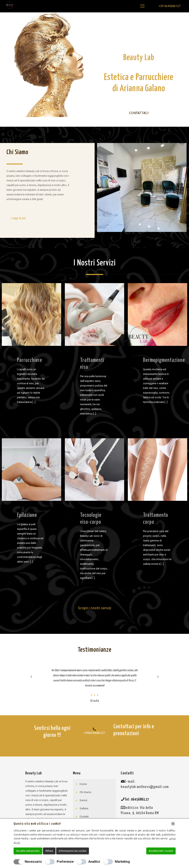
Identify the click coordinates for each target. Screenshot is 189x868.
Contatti (84, 817)
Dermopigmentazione (164, 360)
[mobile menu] (142, 6)
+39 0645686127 (169, 6)
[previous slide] (31, 677)
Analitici (94, 862)
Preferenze (65, 862)
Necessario (33, 862)
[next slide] (158, 677)
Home (83, 784)
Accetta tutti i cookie (161, 851)
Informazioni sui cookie (73, 851)
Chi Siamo (85, 792)
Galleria (84, 808)
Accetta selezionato (28, 851)
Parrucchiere (30, 360)
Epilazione (27, 515)
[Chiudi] (173, 824)
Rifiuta (49, 851)
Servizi (83, 800)
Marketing (122, 862)
